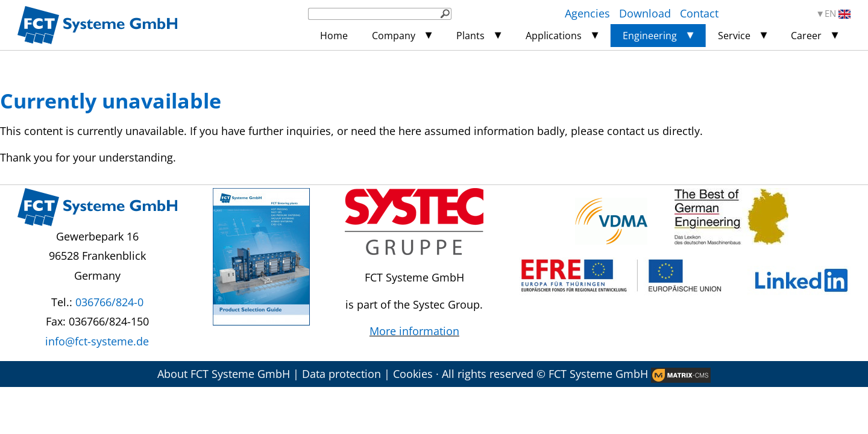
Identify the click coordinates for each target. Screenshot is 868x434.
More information (414, 331)
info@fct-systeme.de (97, 341)
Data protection (341, 374)
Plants (470, 36)
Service (734, 36)
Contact (699, 13)
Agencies (587, 13)
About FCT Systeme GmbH (224, 374)
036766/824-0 (109, 302)
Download (645, 13)
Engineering (650, 36)
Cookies (413, 374)
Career (806, 36)
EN (838, 14)
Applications (554, 36)
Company (394, 36)
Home (334, 36)
